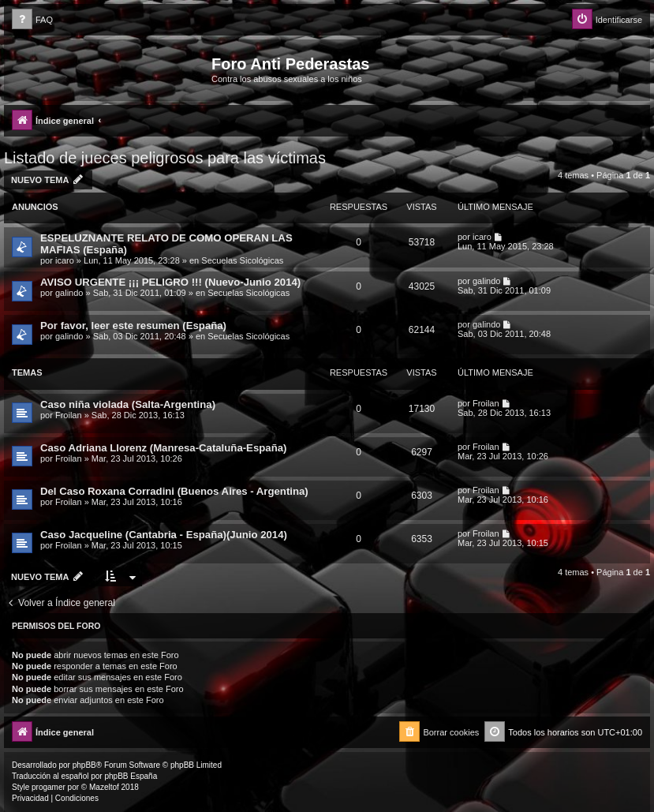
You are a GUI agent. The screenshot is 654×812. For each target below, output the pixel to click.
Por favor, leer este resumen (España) (133, 326)
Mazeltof (104, 787)
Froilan (69, 415)
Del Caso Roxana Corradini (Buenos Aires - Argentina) (174, 491)
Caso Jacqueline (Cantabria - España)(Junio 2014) (164, 535)
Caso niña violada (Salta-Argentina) (128, 404)
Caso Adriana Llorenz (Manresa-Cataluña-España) (163, 448)
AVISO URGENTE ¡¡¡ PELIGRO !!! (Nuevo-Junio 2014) (170, 282)
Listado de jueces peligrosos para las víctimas (165, 158)
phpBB (84, 765)
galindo (69, 293)
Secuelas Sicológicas (242, 260)
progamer (49, 787)
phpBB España (131, 776)
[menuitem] (32, 20)
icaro (65, 260)
